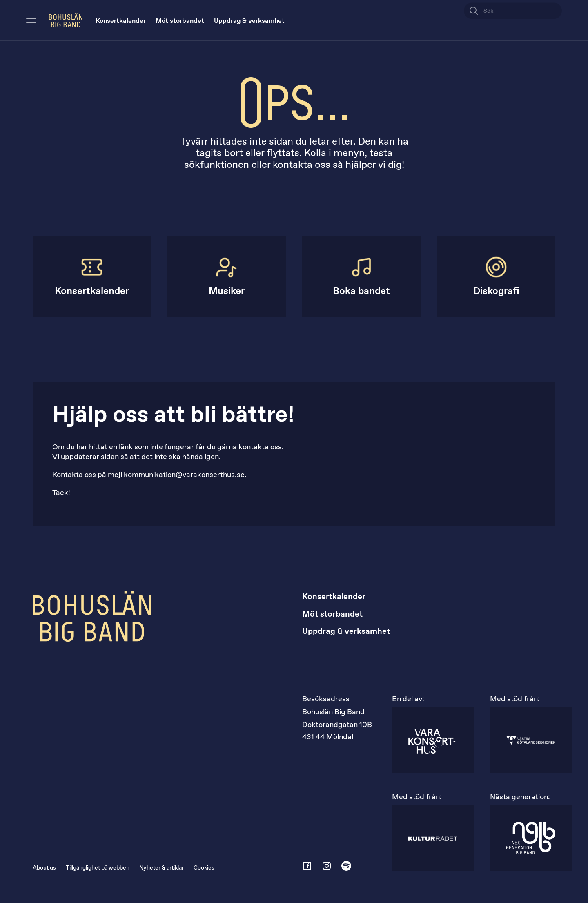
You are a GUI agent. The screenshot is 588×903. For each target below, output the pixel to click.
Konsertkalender (334, 596)
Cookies (204, 868)
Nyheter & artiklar (161, 868)
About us (44, 868)
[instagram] (327, 866)
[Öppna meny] (31, 20)
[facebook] (307, 866)
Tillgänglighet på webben (98, 868)
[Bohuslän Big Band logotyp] (66, 20)
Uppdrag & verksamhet (346, 631)
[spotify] (346, 866)
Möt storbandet (332, 614)
